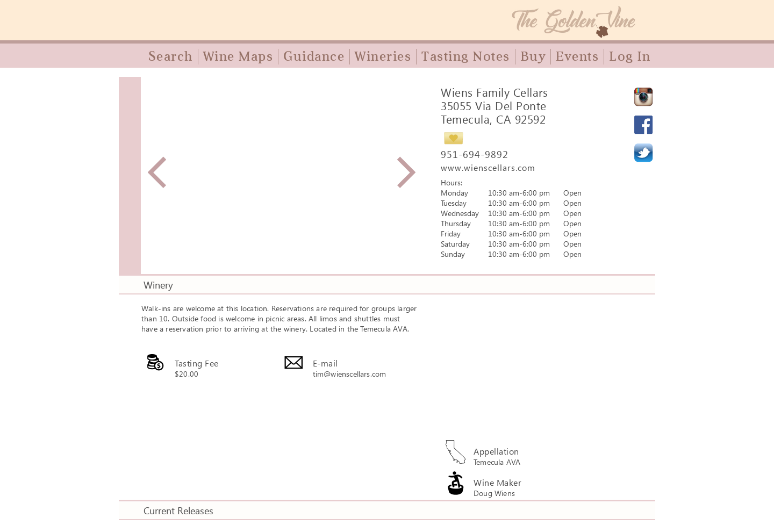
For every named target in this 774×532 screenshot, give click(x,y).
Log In (630, 56)
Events (577, 56)
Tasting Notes (466, 56)
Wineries (383, 56)
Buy (533, 56)
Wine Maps (238, 56)
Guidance (314, 56)
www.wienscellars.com (488, 167)
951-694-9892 (475, 154)
